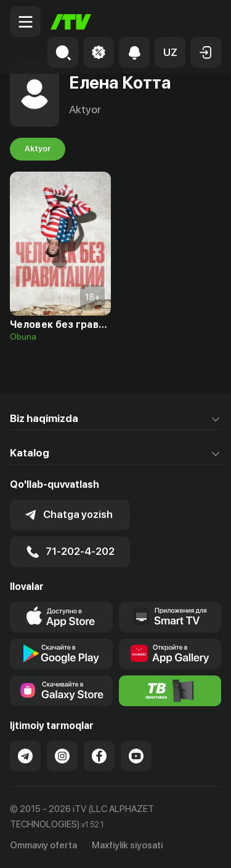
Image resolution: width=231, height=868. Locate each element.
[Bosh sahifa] (71, 22)
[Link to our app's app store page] (61, 617)
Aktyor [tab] (38, 149)
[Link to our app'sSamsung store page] (61, 691)
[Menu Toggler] (25, 22)
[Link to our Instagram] (62, 756)
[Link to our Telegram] (25, 756)
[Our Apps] (170, 617)
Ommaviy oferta (43, 845)
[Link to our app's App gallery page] (170, 654)
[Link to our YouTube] (136, 756)
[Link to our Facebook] (99, 756)
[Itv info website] (170, 691)
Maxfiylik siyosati (127, 845)
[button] (170, 52)
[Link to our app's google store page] (61, 654)
